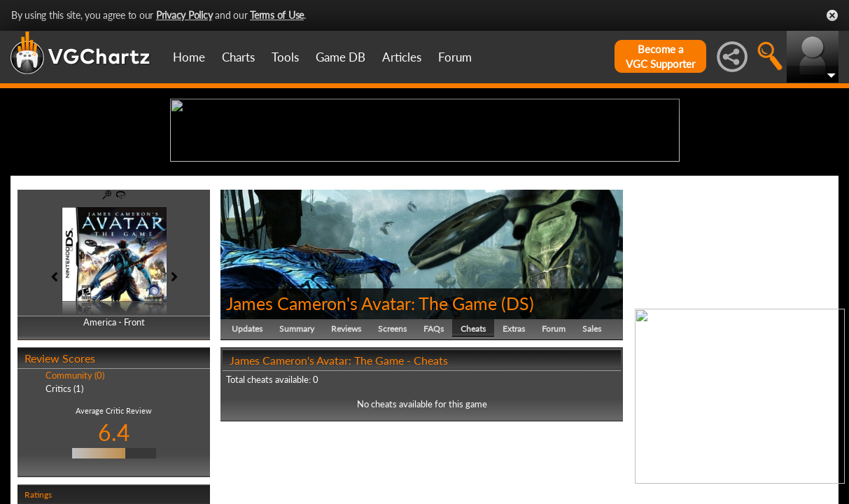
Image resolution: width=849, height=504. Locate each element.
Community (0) (75, 484)
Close (832, 15)
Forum (455, 57)
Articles (402, 57)
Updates (247, 437)
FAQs (434, 437)
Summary (297, 437)
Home (189, 57)
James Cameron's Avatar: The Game (362, 412)
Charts (238, 57)
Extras (514, 437)
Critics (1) (64, 497)
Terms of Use (277, 15)
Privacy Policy (184, 15)
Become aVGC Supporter (660, 56)
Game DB (341, 57)
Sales (592, 437)
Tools (285, 57)
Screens (392, 437)
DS (518, 412)
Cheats (473, 437)
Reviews (346, 437)
